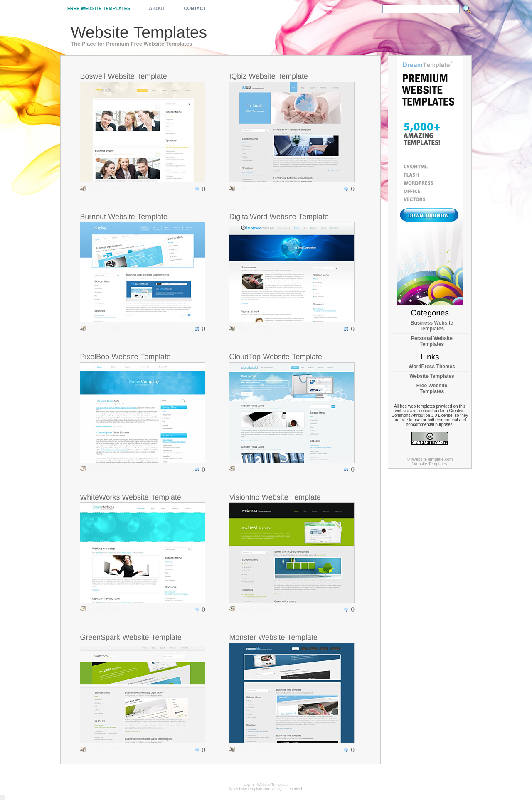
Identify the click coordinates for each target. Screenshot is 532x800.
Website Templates (432, 376)
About (157, 8)
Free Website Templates (99, 8)
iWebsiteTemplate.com (251, 789)
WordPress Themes (432, 367)
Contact (195, 8)
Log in (249, 785)
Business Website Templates (432, 326)
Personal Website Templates (432, 341)
